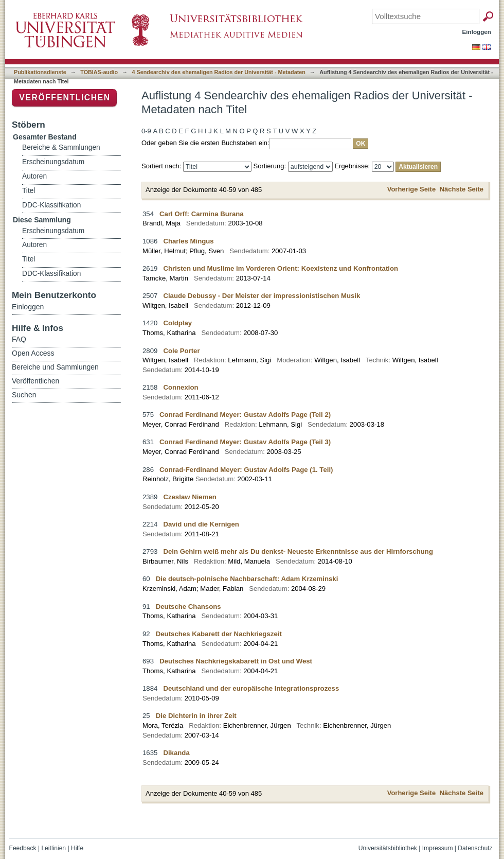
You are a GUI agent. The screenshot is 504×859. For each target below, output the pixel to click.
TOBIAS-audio (99, 72)
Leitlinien (53, 848)
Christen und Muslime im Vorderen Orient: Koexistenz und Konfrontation (281, 268)
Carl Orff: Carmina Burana (202, 214)
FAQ (19, 339)
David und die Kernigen (201, 524)
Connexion (181, 387)
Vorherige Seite (411, 189)
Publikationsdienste (40, 72)
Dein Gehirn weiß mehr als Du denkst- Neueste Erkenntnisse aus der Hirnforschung (298, 551)
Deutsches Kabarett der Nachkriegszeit (219, 634)
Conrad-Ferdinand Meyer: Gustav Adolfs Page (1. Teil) (246, 470)
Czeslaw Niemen (190, 497)
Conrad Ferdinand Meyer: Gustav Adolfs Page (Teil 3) (245, 442)
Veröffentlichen (65, 98)
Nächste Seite (462, 189)
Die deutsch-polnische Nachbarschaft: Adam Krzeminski (247, 579)
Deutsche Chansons (188, 607)
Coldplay (177, 323)
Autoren (34, 176)
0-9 (146, 131)
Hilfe (77, 848)
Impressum (438, 848)
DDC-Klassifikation (51, 205)
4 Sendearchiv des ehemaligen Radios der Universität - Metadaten (219, 72)
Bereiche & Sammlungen (61, 147)
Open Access (33, 353)
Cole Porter (181, 351)
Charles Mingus (188, 241)
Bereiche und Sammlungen (55, 367)
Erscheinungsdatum (53, 162)
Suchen (24, 395)
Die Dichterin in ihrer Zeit (196, 716)
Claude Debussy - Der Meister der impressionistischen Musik (262, 296)
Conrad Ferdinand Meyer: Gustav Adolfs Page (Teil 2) (245, 415)
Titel (29, 191)
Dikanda (176, 753)
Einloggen (477, 32)
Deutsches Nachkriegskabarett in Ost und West (236, 661)
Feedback (23, 848)
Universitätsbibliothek (388, 848)
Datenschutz (475, 848)
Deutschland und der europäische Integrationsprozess (251, 688)
